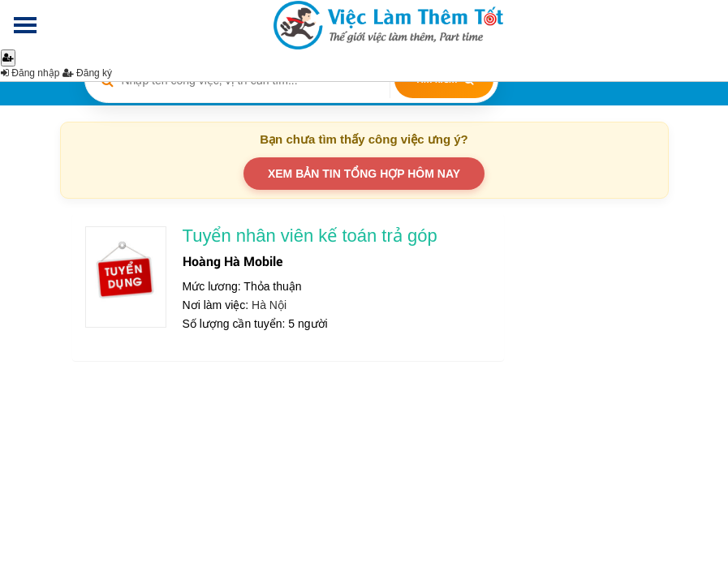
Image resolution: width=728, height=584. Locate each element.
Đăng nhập (30, 73)
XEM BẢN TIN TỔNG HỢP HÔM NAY (364, 174)
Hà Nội (269, 305)
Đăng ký (87, 73)
